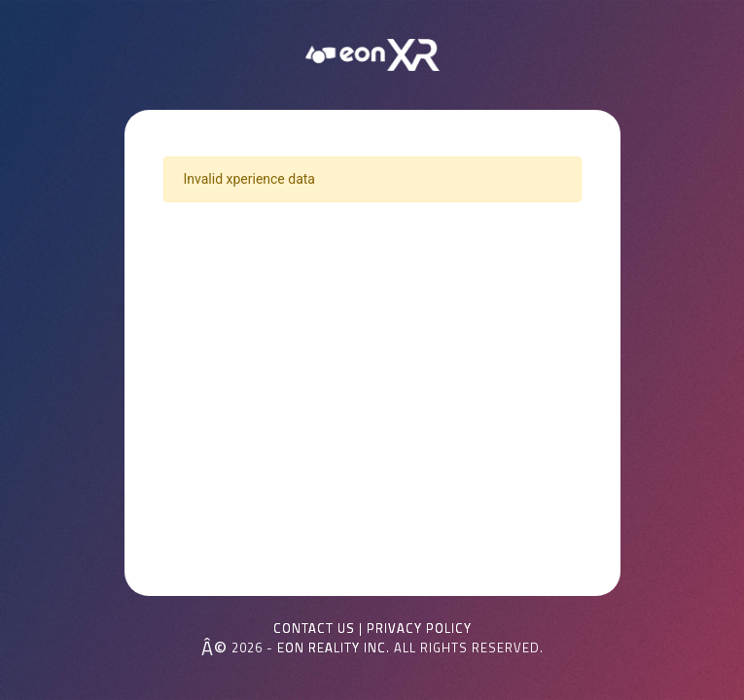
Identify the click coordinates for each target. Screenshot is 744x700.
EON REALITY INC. (334, 647)
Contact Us (314, 629)
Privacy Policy (419, 629)
